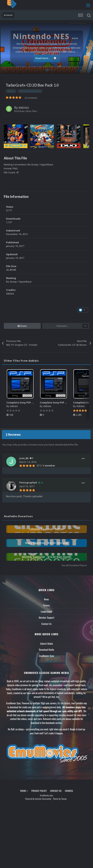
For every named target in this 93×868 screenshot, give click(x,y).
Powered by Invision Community (38, 799)
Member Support (46, 618)
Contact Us (46, 624)
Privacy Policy (39, 791)
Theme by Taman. (60, 799)
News (47, 599)
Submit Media (47, 644)
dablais (24, 108)
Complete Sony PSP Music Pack (26, 403)
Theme (24, 791)
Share (22, 326)
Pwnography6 (28, 482)
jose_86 (24, 458)
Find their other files (26, 111)
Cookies (69, 791)
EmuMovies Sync (46, 656)
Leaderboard (46, 611)
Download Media (47, 650)
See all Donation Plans (74, 565)
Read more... (46, 58)
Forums (47, 605)
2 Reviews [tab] (13, 435)
